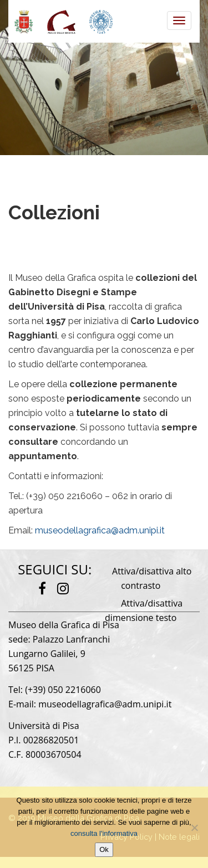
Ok (104, 849)
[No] (194, 828)
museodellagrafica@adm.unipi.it (100, 530)
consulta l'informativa (104, 833)
